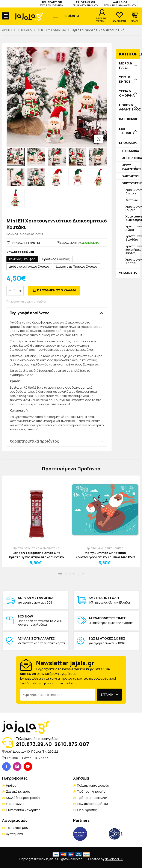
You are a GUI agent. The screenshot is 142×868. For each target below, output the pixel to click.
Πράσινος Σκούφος (56, 259)
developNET (114, 859)
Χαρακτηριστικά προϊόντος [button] (34, 441)
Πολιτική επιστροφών (93, 785)
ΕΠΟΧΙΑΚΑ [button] (127, 143)
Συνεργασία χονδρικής (23, 810)
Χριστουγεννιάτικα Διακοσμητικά (36, 548)
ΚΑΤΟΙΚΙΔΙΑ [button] (128, 119)
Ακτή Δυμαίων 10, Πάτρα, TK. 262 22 (32, 751)
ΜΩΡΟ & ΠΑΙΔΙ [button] (125, 65)
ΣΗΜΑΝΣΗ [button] (127, 273)
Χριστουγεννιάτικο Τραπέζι (133, 261)
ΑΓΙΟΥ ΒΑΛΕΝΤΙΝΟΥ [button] (131, 167)
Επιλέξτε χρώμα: (20, 252)
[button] (134, 17)
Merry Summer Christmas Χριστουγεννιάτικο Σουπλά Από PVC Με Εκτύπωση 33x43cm (105, 555)
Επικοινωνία (15, 804)
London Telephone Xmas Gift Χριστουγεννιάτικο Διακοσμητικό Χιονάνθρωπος (36, 555)
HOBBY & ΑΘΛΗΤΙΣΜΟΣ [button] (128, 107)
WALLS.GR (120, 4)
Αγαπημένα (14, 834)
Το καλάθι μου (17, 828)
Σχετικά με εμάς (18, 791)
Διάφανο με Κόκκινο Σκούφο (29, 266)
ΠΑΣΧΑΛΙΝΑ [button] (131, 151)
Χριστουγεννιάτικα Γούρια (133, 208)
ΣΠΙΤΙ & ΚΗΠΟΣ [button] (125, 79)
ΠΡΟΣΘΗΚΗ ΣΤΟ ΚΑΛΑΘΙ (56, 290)
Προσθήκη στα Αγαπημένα (26, 302)
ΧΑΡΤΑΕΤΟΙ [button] (131, 176)
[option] (16, 157)
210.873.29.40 (34, 744)
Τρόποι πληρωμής (91, 791)
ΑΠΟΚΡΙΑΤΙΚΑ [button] (131, 158)
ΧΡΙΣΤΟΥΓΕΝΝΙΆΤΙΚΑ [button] (131, 183)
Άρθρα (11, 785)
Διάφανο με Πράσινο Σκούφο (76, 266)
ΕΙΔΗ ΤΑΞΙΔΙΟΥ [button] (127, 131)
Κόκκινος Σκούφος (22, 259)
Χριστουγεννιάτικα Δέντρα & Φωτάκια (133, 195)
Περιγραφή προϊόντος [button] (29, 313)
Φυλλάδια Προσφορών (23, 798)
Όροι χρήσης (87, 810)
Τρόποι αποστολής (92, 798)
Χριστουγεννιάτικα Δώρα (133, 228)
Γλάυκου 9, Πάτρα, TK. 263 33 (27, 758)
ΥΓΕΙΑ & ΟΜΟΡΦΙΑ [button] (127, 93)
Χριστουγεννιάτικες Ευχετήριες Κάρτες (133, 250)
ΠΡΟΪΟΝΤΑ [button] (71, 16)
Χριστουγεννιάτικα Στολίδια (133, 238)
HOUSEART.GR (51, 4)
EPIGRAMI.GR (85, 4)
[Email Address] (58, 695)
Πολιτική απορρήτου (92, 804)
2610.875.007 (72, 744)
